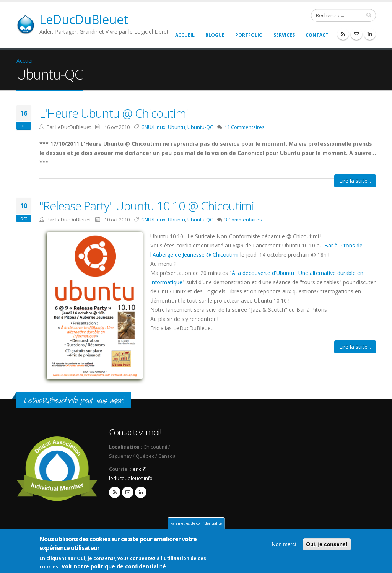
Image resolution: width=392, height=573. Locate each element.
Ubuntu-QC (200, 127)
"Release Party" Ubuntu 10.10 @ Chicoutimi (147, 206)
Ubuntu (176, 127)
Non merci (284, 545)
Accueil (185, 35)
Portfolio (249, 35)
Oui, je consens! (327, 545)
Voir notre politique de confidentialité (114, 567)
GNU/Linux (153, 127)
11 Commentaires (245, 127)
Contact (317, 35)
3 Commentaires (243, 220)
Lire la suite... (355, 181)
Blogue (215, 35)
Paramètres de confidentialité (196, 524)
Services (284, 35)
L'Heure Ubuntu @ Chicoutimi (114, 113)
